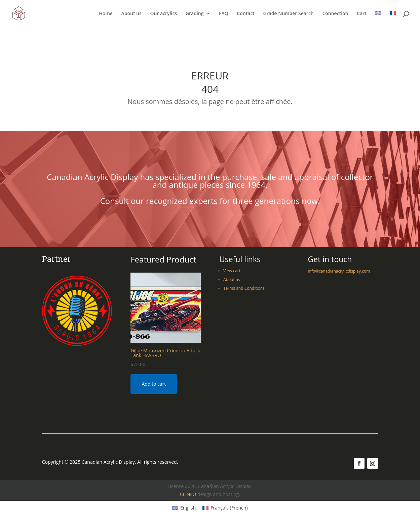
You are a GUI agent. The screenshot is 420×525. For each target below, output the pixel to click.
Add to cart (154, 384)
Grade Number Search (289, 14)
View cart (232, 271)
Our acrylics (163, 14)
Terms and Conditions (244, 288)
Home (106, 14)
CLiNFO (188, 494)
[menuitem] (378, 19)
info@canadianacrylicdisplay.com (339, 271)
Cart (362, 14)
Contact (245, 14)
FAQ (224, 14)
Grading (195, 14)
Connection (335, 14)
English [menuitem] (188, 508)
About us (131, 14)
